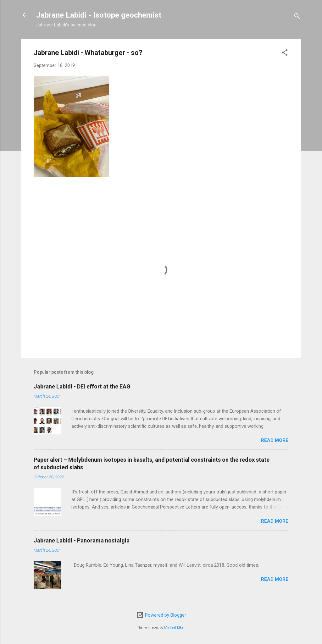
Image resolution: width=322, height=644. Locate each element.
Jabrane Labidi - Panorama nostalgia (82, 540)
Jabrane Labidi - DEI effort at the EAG (82, 386)
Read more (275, 440)
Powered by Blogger (161, 615)
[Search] (297, 17)
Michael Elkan (175, 627)
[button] (285, 54)
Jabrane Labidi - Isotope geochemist (99, 15)
